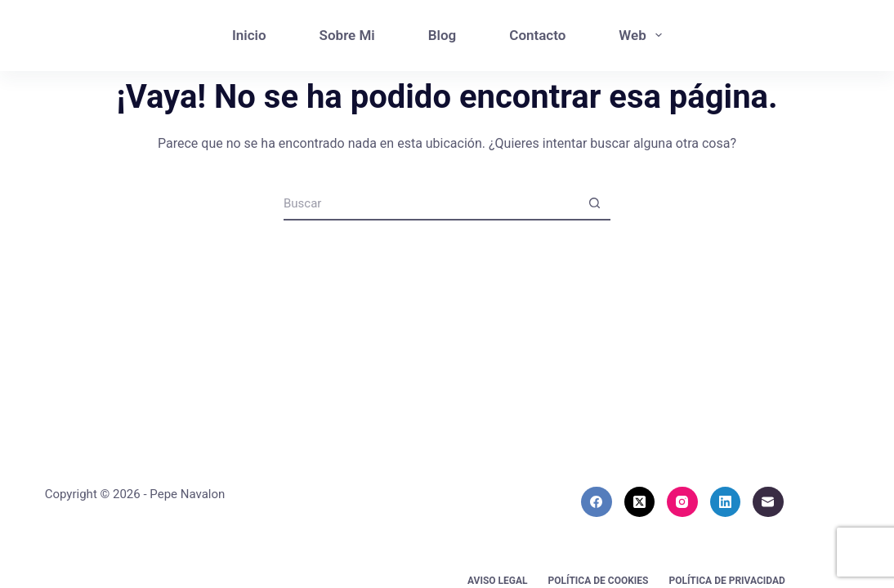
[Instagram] (682, 502)
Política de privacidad (726, 581)
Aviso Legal (498, 581)
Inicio (249, 35)
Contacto (537, 35)
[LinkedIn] (726, 502)
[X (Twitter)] (640, 502)
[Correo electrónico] (768, 502)
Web (644, 35)
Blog (443, 35)
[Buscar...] (431, 204)
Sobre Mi (347, 35)
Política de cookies (599, 581)
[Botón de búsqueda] (594, 204)
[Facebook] (597, 502)
